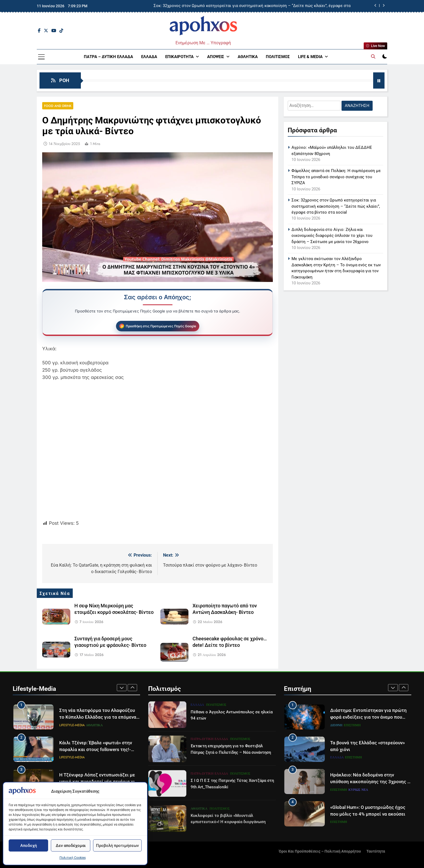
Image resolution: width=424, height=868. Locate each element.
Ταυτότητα (376, 851)
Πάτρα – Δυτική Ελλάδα (108, 57)
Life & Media (310, 57)
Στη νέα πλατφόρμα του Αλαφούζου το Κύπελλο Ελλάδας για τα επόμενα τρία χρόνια (98, 717)
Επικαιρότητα (179, 57)
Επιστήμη (352, 725)
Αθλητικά (248, 57)
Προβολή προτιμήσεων (117, 846)
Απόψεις (216, 57)
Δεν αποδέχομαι (71, 846)
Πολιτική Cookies (73, 858)
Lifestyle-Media (72, 725)
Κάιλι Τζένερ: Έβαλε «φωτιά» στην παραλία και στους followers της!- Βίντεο (96, 750)
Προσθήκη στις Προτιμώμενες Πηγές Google (161, 326)
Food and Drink (58, 106)
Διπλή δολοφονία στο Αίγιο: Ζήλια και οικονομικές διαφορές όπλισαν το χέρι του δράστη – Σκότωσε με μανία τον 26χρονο (332, 236)
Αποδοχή (29, 846)
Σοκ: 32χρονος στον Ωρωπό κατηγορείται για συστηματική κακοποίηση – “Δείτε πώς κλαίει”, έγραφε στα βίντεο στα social (252, 6)
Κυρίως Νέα (358, 790)
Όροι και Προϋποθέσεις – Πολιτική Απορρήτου (320, 851)
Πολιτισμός (278, 57)
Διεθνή (336, 725)
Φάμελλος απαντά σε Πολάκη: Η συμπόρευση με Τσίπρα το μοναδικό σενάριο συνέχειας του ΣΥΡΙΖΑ (336, 177)
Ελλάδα (149, 57)
